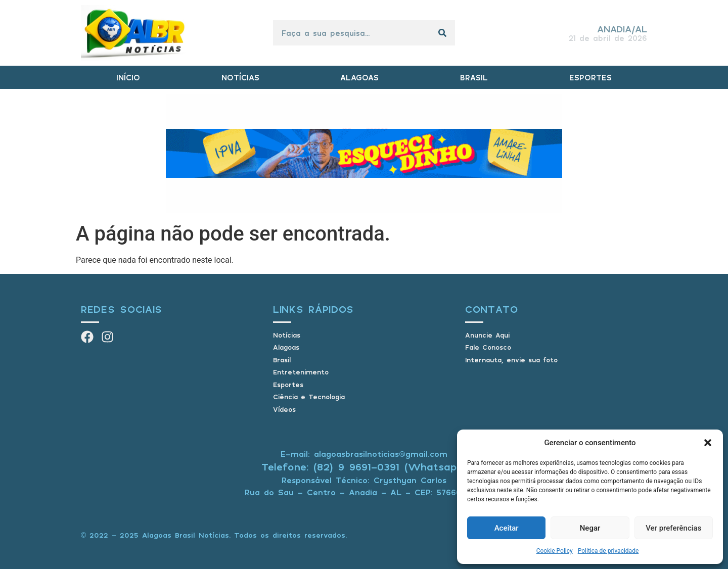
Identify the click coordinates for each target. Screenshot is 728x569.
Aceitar (507, 528)
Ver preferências (673, 528)
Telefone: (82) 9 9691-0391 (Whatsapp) (364, 467)
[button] (708, 443)
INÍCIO (128, 77)
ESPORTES (590, 77)
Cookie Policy (555, 551)
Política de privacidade (608, 551)
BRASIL (474, 77)
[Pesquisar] (442, 33)
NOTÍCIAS (240, 77)
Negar (590, 528)
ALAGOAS (359, 77)
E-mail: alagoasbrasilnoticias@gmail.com (364, 454)
